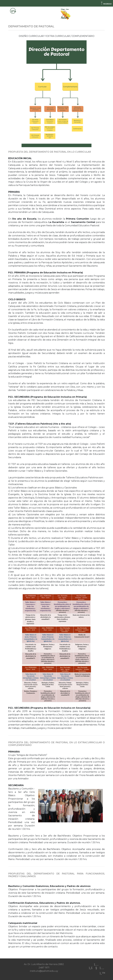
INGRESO (106, 4)
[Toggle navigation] (13, 11)
